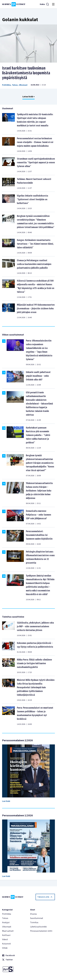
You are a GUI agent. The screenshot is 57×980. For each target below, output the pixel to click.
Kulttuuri (6, 935)
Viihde (5, 948)
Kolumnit (6, 944)
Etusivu (33, 914)
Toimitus (34, 922)
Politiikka (6, 85)
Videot (5, 939)
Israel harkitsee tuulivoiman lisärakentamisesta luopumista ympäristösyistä (26, 73)
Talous (15, 85)
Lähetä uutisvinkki (38, 927)
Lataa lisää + (29, 97)
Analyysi (6, 922)
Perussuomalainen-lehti (41, 931)
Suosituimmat (37, 918)
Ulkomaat (23, 85)
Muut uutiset (8, 931)
